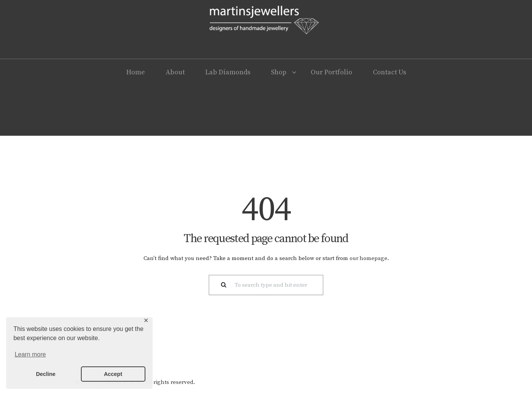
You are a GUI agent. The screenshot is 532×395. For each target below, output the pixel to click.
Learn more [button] (30, 354)
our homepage (368, 258)
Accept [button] (113, 374)
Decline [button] (46, 374)
